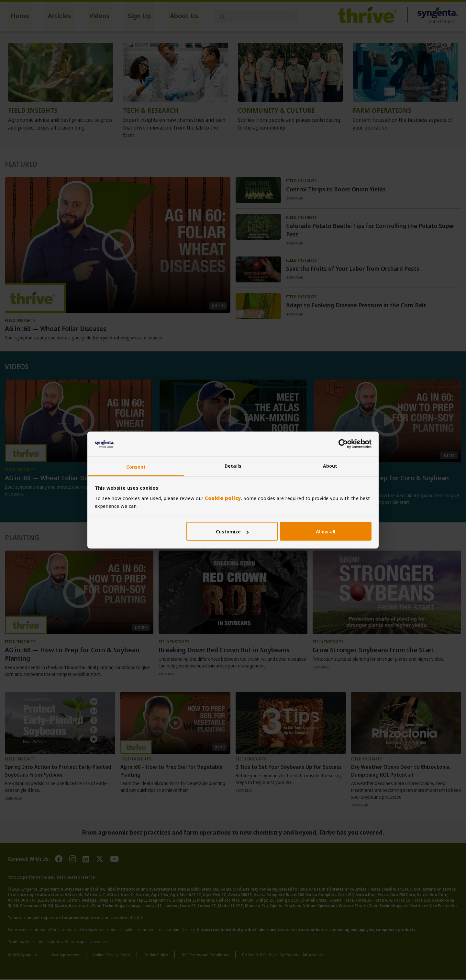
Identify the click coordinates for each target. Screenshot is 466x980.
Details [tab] (233, 465)
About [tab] (330, 465)
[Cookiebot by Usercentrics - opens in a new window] (343, 444)
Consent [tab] (136, 466)
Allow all (326, 531)
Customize (232, 531)
